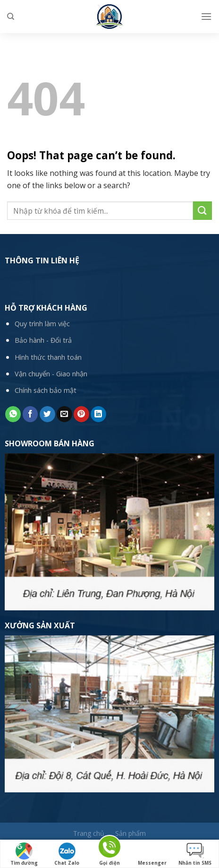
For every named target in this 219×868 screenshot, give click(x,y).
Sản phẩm (131, 833)
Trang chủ (89, 833)
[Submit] (202, 211)
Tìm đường (24, 854)
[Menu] (206, 16)
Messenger (152, 854)
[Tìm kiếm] (11, 17)
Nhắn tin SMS (195, 854)
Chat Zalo (67, 854)
